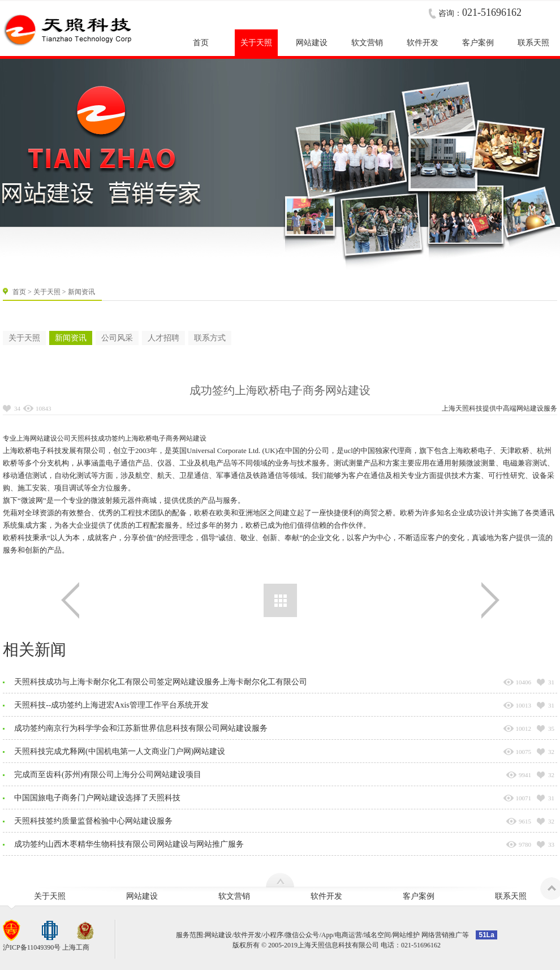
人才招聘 (163, 338)
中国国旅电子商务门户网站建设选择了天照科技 (97, 798)
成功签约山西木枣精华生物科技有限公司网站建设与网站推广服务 (129, 844)
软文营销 (234, 896)
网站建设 (530, 408)
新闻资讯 (71, 338)
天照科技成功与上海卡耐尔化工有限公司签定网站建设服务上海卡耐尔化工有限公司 (161, 682)
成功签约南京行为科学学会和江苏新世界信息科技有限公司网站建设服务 (141, 728)
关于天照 (47, 292)
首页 (19, 292)
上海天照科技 (462, 408)
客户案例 (419, 896)
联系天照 (511, 896)
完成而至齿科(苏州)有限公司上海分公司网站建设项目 (108, 775)
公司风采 (117, 338)
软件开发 (326, 896)
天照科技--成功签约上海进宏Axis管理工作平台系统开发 (111, 705)
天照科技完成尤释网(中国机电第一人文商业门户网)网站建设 (120, 751)
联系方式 (210, 338)
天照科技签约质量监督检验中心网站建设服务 (93, 821)
